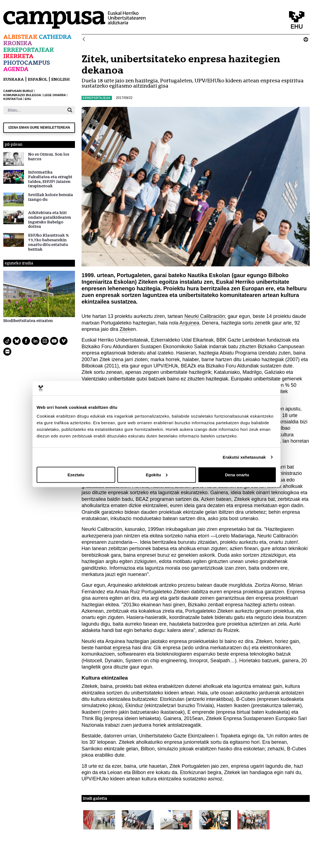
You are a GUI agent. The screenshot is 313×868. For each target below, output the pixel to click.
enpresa (122, 648)
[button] (99, 820)
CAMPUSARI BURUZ (18, 91)
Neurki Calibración (204, 316)
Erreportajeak (29, 50)
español (38, 79)
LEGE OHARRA (55, 95)
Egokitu (157, 474)
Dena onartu (237, 474)
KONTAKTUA (13, 99)
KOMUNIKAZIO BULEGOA (22, 95)
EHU (28, 99)
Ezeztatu (76, 474)
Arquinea (189, 323)
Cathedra (55, 37)
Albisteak (20, 37)
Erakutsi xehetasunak (244, 457)
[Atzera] (84, 40)
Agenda (16, 69)
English (60, 79)
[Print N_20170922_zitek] (306, 39)
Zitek (125, 329)
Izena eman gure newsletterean (39, 128)
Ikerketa (18, 56)
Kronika (18, 43)
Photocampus (27, 63)
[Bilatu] (34, 110)
